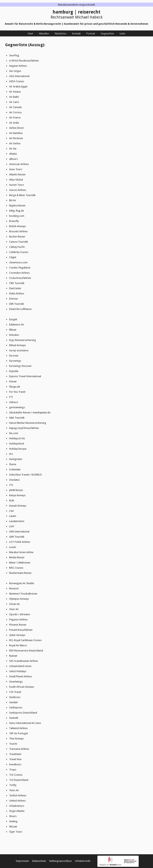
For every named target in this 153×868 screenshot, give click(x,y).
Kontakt (76, 34)
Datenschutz (39, 861)
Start (30, 34)
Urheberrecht (83, 861)
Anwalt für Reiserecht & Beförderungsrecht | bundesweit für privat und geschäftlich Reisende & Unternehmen (76, 24)
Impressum (22, 861)
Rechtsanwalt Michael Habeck (77, 17)
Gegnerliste (107, 34)
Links (123, 34)
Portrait (91, 34)
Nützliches (61, 34)
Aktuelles (44, 34)
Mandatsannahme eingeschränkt (76, 5)
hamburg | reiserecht (76, 12)
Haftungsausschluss (60, 861)
